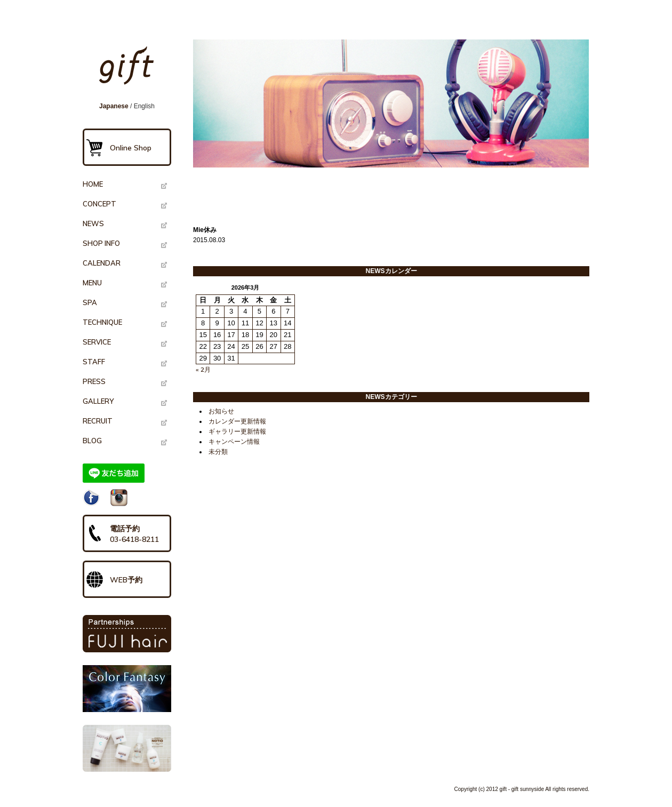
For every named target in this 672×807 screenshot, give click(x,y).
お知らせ (221, 411)
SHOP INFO (101, 243)
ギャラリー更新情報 (237, 432)
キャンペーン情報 (234, 442)
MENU (92, 283)
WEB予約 (126, 580)
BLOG (92, 441)
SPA (90, 302)
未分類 (218, 452)
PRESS (94, 381)
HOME (93, 184)
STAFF (94, 362)
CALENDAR (102, 263)
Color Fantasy (127, 689)
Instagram (119, 498)
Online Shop (131, 148)
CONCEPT (99, 204)
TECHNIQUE (102, 322)
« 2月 (203, 369)
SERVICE (97, 342)
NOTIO (127, 748)
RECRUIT (98, 421)
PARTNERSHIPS (127, 634)
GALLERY (98, 401)
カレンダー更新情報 (237, 421)
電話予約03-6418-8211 (134, 534)
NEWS (93, 223)
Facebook (91, 498)
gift (130, 70)
